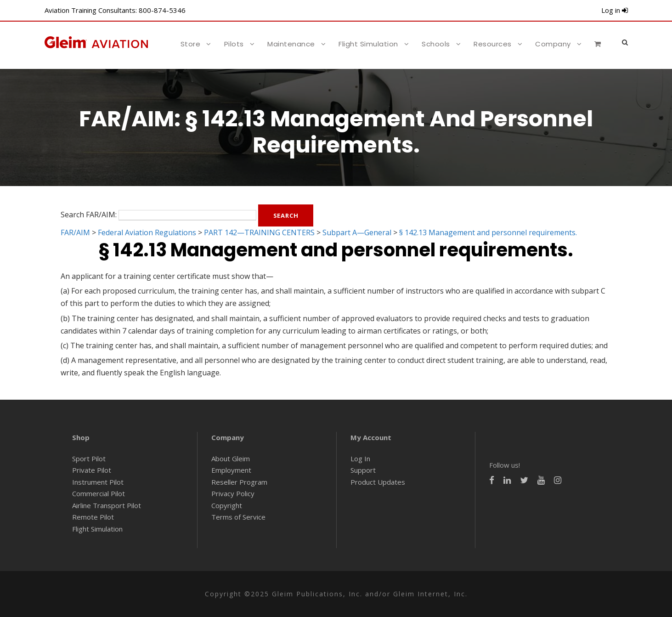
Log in (615, 10)
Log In (360, 459)
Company (553, 44)
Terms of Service (238, 517)
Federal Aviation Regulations (147, 232)
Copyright (227, 505)
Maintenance (291, 44)
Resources (493, 44)
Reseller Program (239, 482)
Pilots (234, 44)
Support (363, 470)
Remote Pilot (93, 517)
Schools (436, 44)
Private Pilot (92, 470)
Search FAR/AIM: (89, 215)
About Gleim (231, 459)
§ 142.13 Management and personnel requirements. (488, 232)
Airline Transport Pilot (107, 505)
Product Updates (378, 482)
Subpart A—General (357, 232)
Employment (231, 470)
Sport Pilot (89, 459)
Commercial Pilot (99, 493)
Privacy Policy (233, 493)
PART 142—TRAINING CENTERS (259, 232)
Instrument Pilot (98, 482)
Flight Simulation (368, 44)
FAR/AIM (75, 232)
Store (191, 44)
